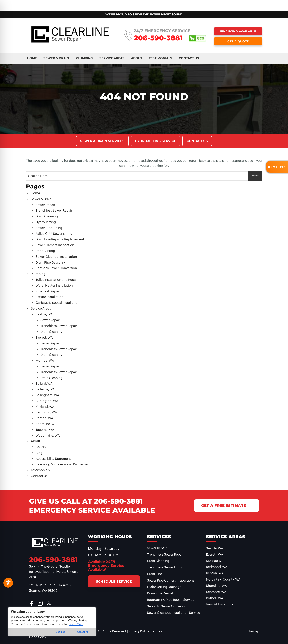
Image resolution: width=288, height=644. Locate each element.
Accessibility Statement (53, 459)
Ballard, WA (44, 383)
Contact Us (149, 4)
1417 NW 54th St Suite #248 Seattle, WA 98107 (50, 588)
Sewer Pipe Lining (49, 228)
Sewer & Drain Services (102, 141)
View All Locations (220, 604)
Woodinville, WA (48, 436)
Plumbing (58, 4)
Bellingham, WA (47, 395)
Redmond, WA (46, 412)
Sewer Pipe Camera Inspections (171, 580)
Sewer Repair (45, 205)
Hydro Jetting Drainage (164, 587)
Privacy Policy (139, 631)
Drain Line (154, 574)
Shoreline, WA (46, 424)
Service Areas (82, 4)
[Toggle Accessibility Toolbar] (8, 583)
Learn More (76, 624)
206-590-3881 (158, 38)
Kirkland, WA (45, 407)
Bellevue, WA (45, 389)
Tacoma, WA (45, 430)
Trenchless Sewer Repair (54, 210)
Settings (61, 632)
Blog (39, 453)
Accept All (83, 632)
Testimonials (124, 4)
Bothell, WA (215, 598)
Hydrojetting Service (155, 141)
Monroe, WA (45, 360)
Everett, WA (44, 337)
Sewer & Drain (34, 4)
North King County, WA (223, 579)
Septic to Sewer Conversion (56, 268)
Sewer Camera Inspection (55, 245)
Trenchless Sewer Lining (165, 567)
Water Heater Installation (54, 286)
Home (12, 4)
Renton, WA (44, 418)
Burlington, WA (47, 401)
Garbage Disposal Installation (57, 303)
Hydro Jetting (46, 222)
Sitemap (253, 631)
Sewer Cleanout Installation (56, 257)
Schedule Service (114, 581)
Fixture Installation (49, 297)
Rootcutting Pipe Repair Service (171, 600)
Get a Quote (238, 41)
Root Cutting (45, 251)
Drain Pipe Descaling (51, 263)
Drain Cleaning (47, 216)
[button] (277, 167)
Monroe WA (215, 561)
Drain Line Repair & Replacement (60, 239)
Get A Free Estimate (224, 506)
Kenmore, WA (216, 592)
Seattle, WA (44, 314)
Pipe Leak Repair (48, 291)
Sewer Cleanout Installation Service (173, 613)
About (104, 4)
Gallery (41, 447)
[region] (52, 622)
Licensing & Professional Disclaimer (62, 464)
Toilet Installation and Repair (57, 280)
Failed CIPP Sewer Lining (54, 234)
